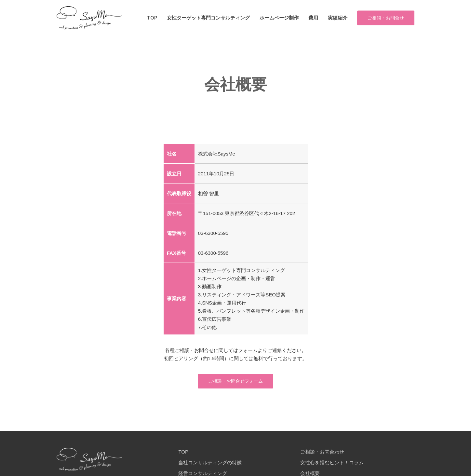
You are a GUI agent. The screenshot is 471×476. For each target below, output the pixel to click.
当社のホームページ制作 (205, 466)
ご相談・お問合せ (386, 18)
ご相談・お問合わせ (322, 434)
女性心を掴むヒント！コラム (332, 445)
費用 (313, 18)
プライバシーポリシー (325, 466)
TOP (152, 18)
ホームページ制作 (279, 18)
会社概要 (310, 455)
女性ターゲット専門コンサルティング (208, 18)
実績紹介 (338, 18)
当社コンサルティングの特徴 (210, 445)
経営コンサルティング (203, 455)
